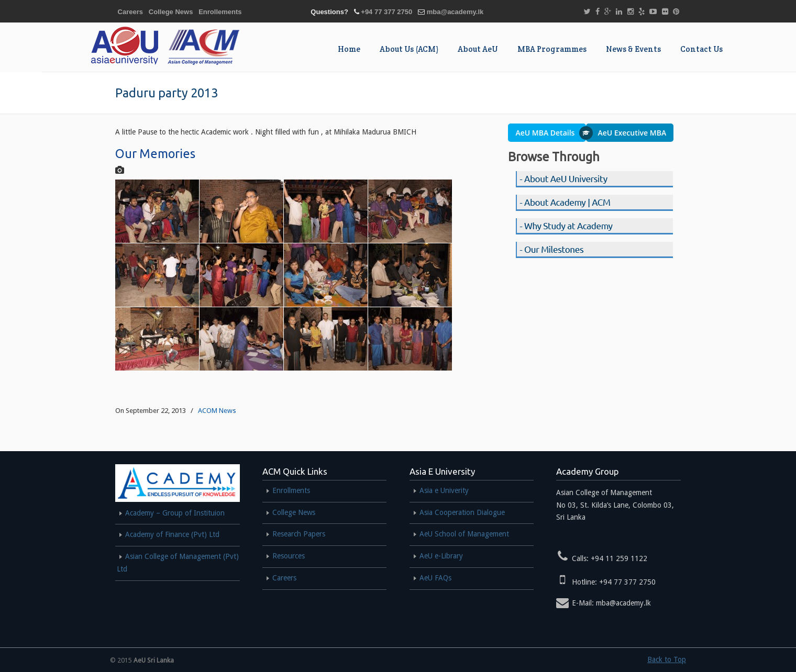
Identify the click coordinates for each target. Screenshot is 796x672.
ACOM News (217, 411)
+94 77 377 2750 (386, 12)
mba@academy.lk (455, 12)
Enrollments (291, 490)
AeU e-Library (441, 556)
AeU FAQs (435, 578)
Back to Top (667, 659)
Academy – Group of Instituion (175, 513)
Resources (289, 556)
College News (171, 12)
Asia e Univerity (444, 490)
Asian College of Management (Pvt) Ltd (178, 563)
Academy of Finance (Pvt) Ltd (172, 534)
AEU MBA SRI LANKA (163, 46)
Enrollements (220, 12)
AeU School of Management (464, 534)
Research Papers (299, 534)
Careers (130, 12)
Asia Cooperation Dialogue (462, 512)
